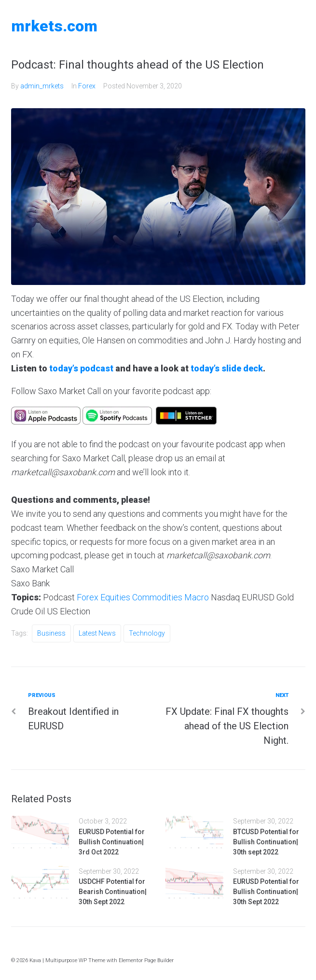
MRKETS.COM (54, 26)
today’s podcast (81, 368)
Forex (87, 86)
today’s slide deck (227, 368)
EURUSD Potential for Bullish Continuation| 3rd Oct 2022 (112, 842)
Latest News (97, 633)
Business (51, 633)
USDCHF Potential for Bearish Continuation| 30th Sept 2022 (113, 892)
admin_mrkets (42, 86)
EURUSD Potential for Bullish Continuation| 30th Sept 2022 (266, 892)
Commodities (157, 597)
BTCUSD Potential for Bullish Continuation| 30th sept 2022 (266, 842)
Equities (115, 597)
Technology (147, 633)
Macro (197, 597)
